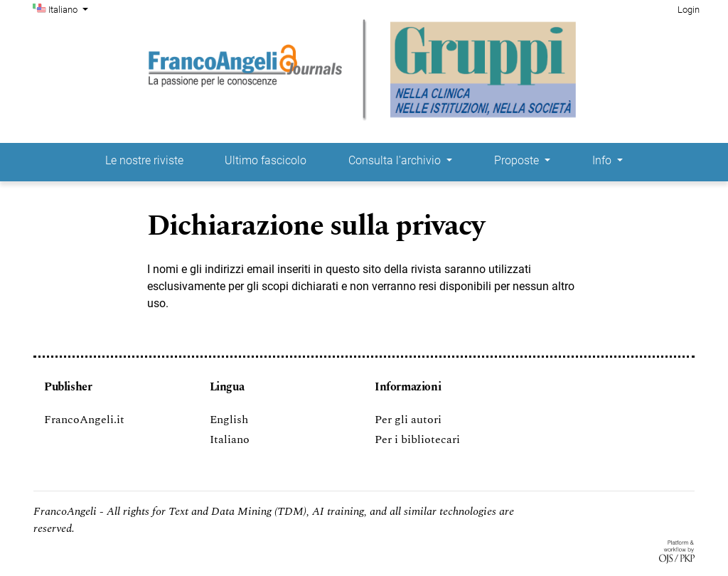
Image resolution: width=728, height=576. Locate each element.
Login (689, 10)
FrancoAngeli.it (84, 420)
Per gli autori (408, 420)
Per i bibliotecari (417, 439)
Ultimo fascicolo (266, 160)
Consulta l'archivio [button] (396, 160)
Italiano (70, 9)
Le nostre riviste (144, 160)
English (229, 420)
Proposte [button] (518, 160)
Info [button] (603, 160)
